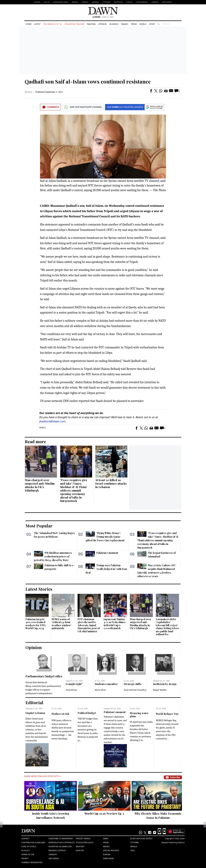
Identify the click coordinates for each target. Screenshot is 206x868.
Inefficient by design (165, 684)
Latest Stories (39, 589)
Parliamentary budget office (44, 676)
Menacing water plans (139, 715)
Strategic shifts (133, 684)
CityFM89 (106, 2)
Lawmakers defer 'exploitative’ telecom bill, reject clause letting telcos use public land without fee (167, 627)
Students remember (106, 684)
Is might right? (74, 684)
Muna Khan (100, 690)
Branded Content (57, 851)
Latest (37, 24)
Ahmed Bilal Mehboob (36, 682)
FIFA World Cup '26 (53, 24)
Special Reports (111, 851)
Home (29, 24)
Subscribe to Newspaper (61, 839)
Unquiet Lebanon (35, 713)
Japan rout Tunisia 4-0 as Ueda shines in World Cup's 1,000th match (115, 624)
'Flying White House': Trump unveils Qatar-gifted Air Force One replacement (105, 537)
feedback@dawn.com (52, 421)
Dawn (106, 839)
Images (75, 2)
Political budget (87, 713)
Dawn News (108, 859)
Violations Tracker (74, 24)
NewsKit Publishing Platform (173, 843)
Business (114, 24)
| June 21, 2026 (103, 17)
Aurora (95, 2)
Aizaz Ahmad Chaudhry (135, 690)
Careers (155, 2)
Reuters (28, 92)
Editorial (34, 702)
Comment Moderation (32, 863)
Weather (80, 847)
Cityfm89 (134, 843)
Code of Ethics (29, 847)
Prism (134, 24)
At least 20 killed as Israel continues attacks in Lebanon (111, 483)
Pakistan (91, 24)
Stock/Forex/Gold (85, 843)
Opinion (102, 24)
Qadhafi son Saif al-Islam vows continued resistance (88, 81)
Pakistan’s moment (107, 553)
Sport (152, 24)
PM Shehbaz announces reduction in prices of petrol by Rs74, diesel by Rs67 (53, 556)
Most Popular (39, 526)
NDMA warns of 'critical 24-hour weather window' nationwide (61, 624)
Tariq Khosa (71, 690)
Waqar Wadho (160, 690)
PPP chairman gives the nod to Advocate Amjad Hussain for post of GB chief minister (89, 625)
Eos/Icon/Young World (141, 839)
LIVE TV (47, 2)
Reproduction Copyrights (61, 843)
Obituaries (167, 2)
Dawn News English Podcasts (42, 776)
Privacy (25, 859)
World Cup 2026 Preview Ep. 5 (104, 813)
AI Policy (26, 851)
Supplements (142, 2)
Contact (25, 839)
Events (129, 2)
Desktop (80, 851)
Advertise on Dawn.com (60, 847)
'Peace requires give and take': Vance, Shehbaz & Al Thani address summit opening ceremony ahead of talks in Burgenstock (74, 490)
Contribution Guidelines (33, 843)
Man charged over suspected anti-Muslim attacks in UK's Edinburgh (40, 485)
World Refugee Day (167, 714)
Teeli (133, 851)
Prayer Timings (83, 839)
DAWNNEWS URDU (61, 2)
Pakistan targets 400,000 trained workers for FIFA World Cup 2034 (35, 624)
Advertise (118, 2)
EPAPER (37, 2)
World (143, 24)
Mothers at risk (60, 714)
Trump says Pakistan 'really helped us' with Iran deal (106, 569)
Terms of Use (28, 855)
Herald (85, 2)
